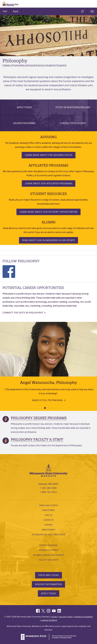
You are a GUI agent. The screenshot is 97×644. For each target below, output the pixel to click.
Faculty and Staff (49, 560)
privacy (55, 617)
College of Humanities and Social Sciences (24, 65)
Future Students (49, 545)
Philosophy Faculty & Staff (37, 439)
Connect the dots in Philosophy (23, 313)
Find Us (49, 515)
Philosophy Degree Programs (39, 418)
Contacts (48, 520)
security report (66, 617)
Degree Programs (24, 123)
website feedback (49, 620)
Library (49, 525)
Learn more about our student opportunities (48, 212)
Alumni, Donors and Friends (48, 555)
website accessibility (84, 617)
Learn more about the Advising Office (49, 155)
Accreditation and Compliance (48, 535)
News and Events (49, 505)
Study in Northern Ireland (73, 107)
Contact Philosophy (73, 123)
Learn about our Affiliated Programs (49, 183)
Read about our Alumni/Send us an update (48, 240)
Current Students (49, 550)
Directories (49, 510)
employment (49, 530)
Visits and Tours (48, 575)
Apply (16, 11)
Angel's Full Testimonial (47, 400)
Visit (5, 11)
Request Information (48, 584)
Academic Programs (56, 65)
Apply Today (24, 107)
